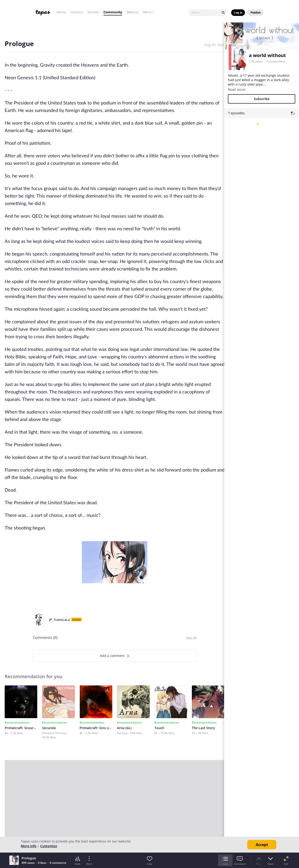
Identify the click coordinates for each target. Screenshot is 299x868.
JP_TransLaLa (60, 620)
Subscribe (262, 99)
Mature (133, 12)
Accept (262, 845)
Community (113, 12)
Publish (256, 13)
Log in (238, 13)
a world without (267, 55)
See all (191, 638)
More (149, 12)
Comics (77, 12)
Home (61, 12)
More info (29, 846)
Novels (93, 12)
